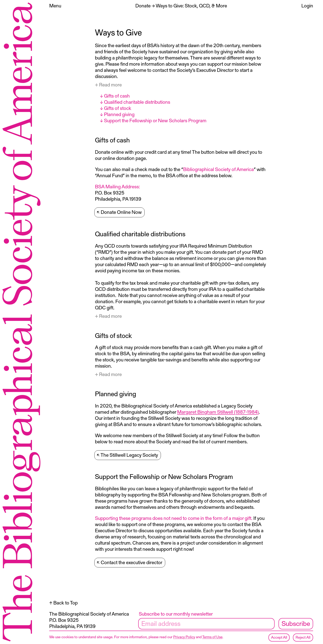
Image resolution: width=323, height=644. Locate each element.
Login (307, 5)
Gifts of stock (118, 108)
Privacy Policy (184, 637)
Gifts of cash (117, 96)
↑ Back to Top (63, 604)
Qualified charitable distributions (137, 102)
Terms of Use (212, 637)
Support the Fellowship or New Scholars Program (155, 120)
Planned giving (119, 114)
